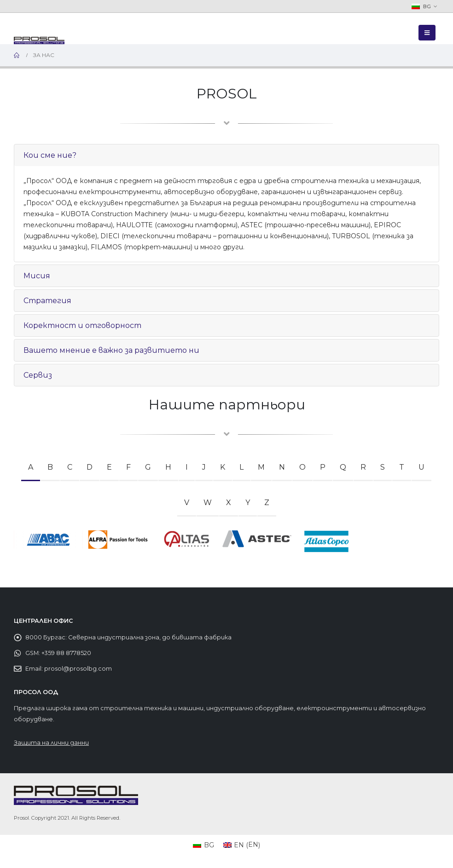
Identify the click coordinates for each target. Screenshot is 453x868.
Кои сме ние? (50, 155)
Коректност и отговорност (82, 325)
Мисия (37, 276)
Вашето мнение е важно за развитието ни (111, 350)
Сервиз (38, 375)
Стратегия (47, 301)
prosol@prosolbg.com (78, 669)
